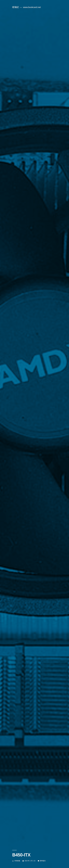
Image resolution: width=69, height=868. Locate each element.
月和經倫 (17, 861)
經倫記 (16, 7)
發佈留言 (43, 861)
